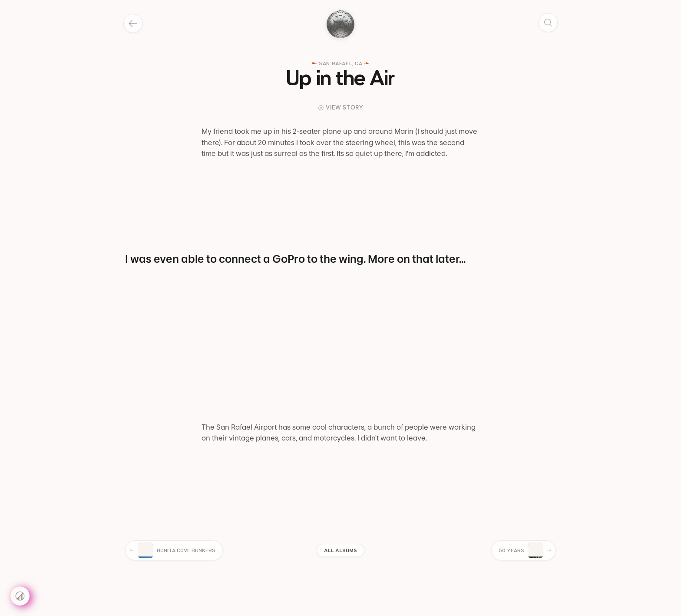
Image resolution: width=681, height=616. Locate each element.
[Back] (133, 23)
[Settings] (20, 596)
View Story (340, 108)
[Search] (548, 23)
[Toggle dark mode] (340, 24)
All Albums (340, 550)
